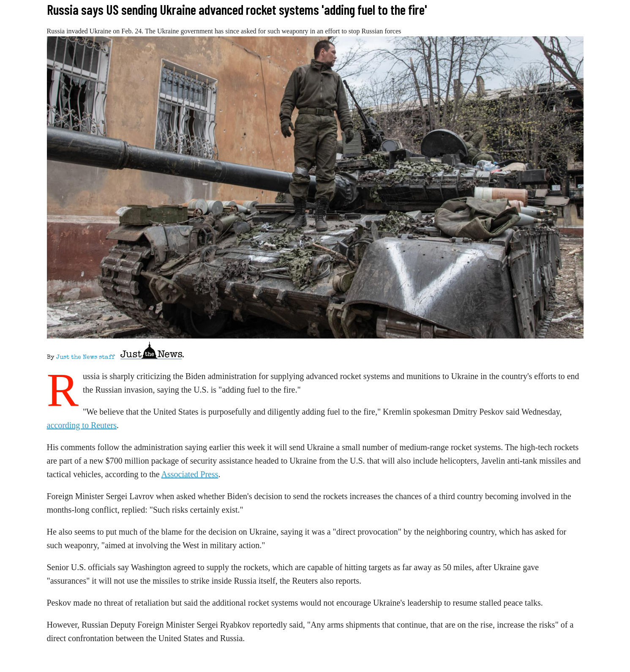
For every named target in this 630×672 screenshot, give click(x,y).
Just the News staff (85, 358)
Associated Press (190, 474)
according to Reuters (82, 425)
